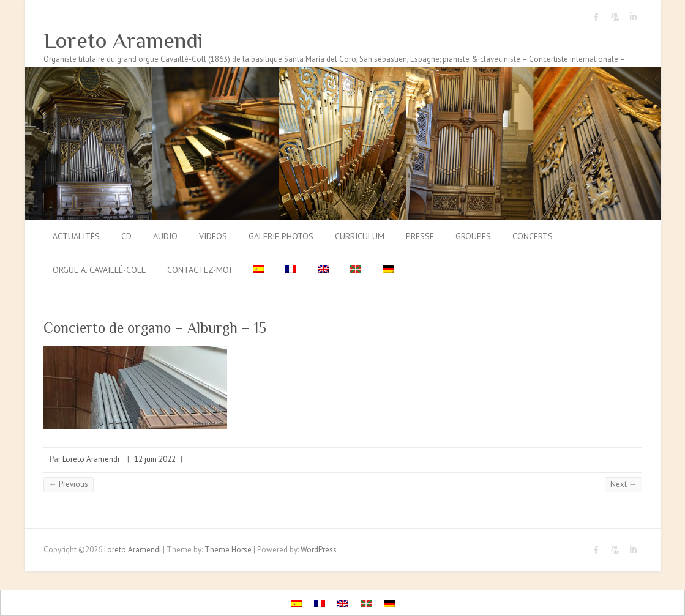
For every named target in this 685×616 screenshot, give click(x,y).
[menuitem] (258, 271)
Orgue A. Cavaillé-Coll (99, 270)
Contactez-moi (199, 270)
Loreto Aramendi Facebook (596, 17)
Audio (165, 236)
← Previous (69, 484)
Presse (420, 236)
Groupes (473, 236)
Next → (623, 484)
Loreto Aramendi (123, 40)
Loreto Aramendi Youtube (615, 17)
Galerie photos (281, 236)
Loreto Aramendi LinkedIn (633, 17)
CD (126, 236)
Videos (213, 236)
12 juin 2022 (155, 459)
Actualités (76, 236)
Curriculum (360, 236)
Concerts (533, 236)
